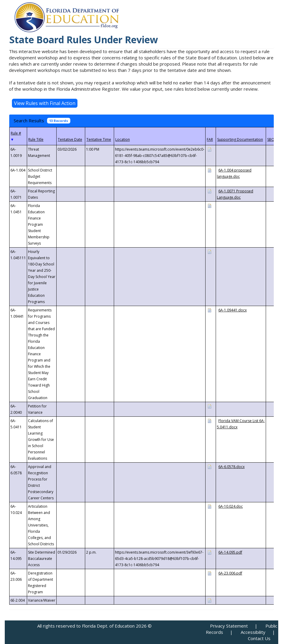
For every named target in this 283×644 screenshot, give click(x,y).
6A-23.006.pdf (230, 573)
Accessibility (253, 632)
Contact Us (259, 638)
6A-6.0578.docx (231, 467)
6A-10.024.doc (231, 506)
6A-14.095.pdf (230, 552)
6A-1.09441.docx (233, 310)
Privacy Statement (229, 626)
